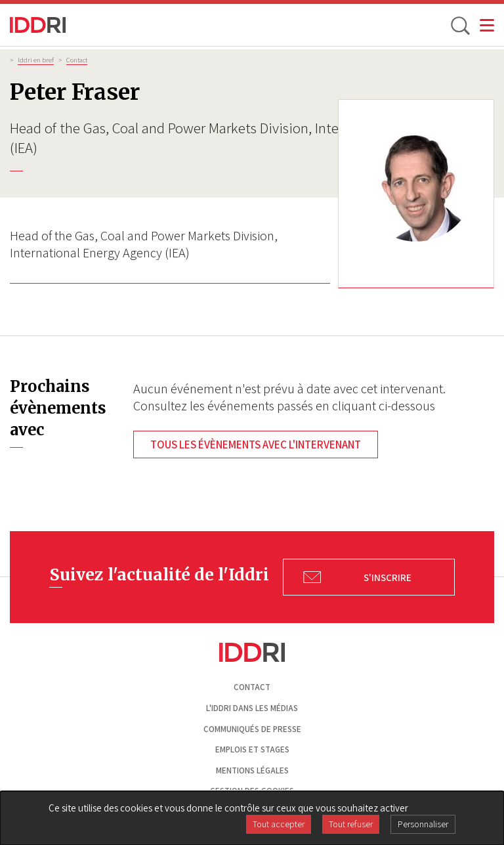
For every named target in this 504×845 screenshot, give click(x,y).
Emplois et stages (252, 749)
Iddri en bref (36, 60)
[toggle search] (459, 25)
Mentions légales (252, 770)
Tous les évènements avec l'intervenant (256, 444)
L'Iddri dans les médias (252, 708)
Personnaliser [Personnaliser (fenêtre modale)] (423, 824)
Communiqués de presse (252, 729)
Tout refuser (351, 824)
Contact (77, 60)
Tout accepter (279, 824)
